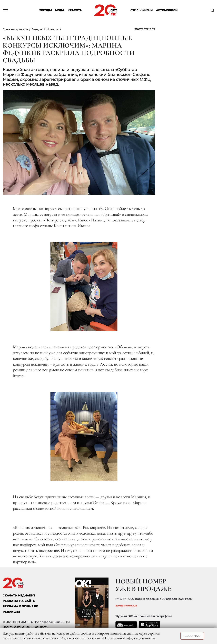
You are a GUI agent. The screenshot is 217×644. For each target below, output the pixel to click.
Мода (60, 10)
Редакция (11, 612)
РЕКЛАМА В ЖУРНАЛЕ (20, 606)
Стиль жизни (141, 10)
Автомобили (167, 10)
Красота (75, 10)
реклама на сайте (19, 601)
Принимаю (192, 636)
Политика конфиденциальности (26, 627)
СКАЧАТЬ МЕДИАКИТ (19, 596)
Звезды (46, 10)
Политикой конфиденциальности (130, 638)
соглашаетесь (82, 638)
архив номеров (126, 606)
